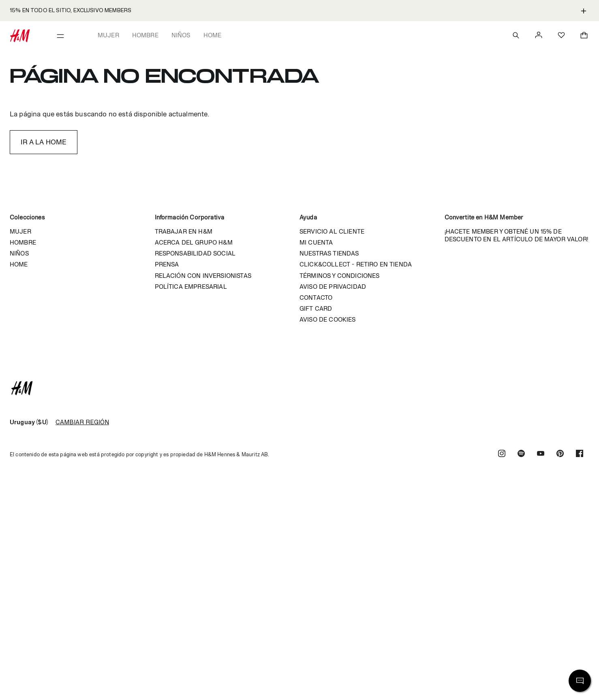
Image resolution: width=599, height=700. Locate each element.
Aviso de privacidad (333, 287)
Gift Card (316, 308)
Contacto (316, 297)
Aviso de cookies (328, 319)
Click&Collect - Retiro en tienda (356, 264)
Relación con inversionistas (203, 276)
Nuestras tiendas (329, 253)
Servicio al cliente (332, 231)
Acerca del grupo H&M (194, 242)
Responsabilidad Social (195, 253)
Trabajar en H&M (184, 231)
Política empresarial (191, 287)
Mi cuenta (316, 242)
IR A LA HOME (44, 142)
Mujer (108, 35)
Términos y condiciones (340, 276)
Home (213, 35)
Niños (181, 35)
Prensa (167, 264)
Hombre (145, 35)
